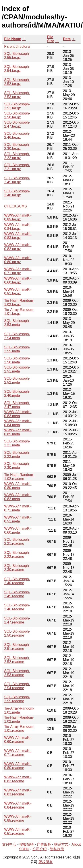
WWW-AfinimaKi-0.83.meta (18, 414)
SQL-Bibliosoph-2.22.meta (17, 455)
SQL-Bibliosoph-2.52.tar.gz (17, 82)
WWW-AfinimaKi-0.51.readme (18, 832)
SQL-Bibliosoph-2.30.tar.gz (17, 147)
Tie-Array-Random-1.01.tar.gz (19, 312)
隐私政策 (57, 849)
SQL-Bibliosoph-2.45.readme (17, 594)
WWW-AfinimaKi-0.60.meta (18, 530)
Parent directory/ (17, 46)
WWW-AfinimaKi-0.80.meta (18, 486)
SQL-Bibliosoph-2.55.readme (17, 699)
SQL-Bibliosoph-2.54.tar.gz (17, 69)
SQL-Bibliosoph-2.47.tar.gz (17, 124)
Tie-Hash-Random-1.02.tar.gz (19, 303)
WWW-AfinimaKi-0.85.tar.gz (18, 217)
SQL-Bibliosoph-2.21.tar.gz (17, 167)
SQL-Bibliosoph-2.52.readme (17, 660)
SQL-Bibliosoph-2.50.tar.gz (17, 115)
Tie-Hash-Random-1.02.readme (19, 477)
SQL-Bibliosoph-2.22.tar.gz (17, 156)
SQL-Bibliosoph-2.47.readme (17, 620)
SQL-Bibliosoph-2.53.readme (17, 673)
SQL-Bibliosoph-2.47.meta (17, 405)
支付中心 (9, 844)
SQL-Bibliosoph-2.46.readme (17, 607)
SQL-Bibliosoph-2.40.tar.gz (17, 193)
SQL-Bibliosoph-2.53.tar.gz (17, 95)
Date (67, 39)
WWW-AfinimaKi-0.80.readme (18, 766)
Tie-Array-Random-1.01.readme (19, 729)
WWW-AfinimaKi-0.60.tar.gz (18, 280)
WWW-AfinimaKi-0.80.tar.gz (18, 260)
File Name (13, 39)
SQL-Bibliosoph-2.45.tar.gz (17, 180)
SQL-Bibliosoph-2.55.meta (17, 349)
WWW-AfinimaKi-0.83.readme (18, 792)
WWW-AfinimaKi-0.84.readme (18, 805)
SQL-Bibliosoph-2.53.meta (17, 323)
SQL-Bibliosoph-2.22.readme (17, 555)
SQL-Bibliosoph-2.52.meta (17, 380)
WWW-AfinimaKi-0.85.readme (18, 818)
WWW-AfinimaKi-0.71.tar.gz (18, 271)
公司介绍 (40, 849)
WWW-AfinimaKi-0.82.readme (18, 779)
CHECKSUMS (15, 206)
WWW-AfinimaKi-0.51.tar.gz (18, 291)
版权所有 (46, 862)
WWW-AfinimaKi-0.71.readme (18, 753)
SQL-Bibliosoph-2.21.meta (17, 443)
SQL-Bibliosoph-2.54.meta (17, 336)
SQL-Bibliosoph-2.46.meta (17, 394)
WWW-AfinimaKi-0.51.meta (18, 519)
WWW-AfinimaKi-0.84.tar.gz (18, 227)
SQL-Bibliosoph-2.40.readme (17, 581)
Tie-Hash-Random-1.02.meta (19, 719)
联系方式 (61, 844)
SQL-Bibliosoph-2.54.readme (17, 686)
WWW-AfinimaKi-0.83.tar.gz (18, 236)
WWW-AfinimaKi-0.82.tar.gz (18, 247)
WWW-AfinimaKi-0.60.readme (18, 740)
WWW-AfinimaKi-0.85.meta (18, 432)
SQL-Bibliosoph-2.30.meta (17, 466)
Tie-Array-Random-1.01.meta (19, 710)
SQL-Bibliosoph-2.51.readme (17, 647)
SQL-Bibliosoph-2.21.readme (17, 542)
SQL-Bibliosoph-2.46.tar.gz (17, 135)
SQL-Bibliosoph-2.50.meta (17, 360)
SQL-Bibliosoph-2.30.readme (17, 568)
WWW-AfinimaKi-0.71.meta (18, 508)
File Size (51, 39)
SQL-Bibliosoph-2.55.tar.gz (17, 56)
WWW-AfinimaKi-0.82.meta (18, 497)
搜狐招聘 (27, 844)
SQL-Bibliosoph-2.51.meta (17, 369)
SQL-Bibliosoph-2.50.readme (17, 633)
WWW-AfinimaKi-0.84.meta (18, 423)
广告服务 (44, 844)
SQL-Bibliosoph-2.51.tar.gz (17, 106)
